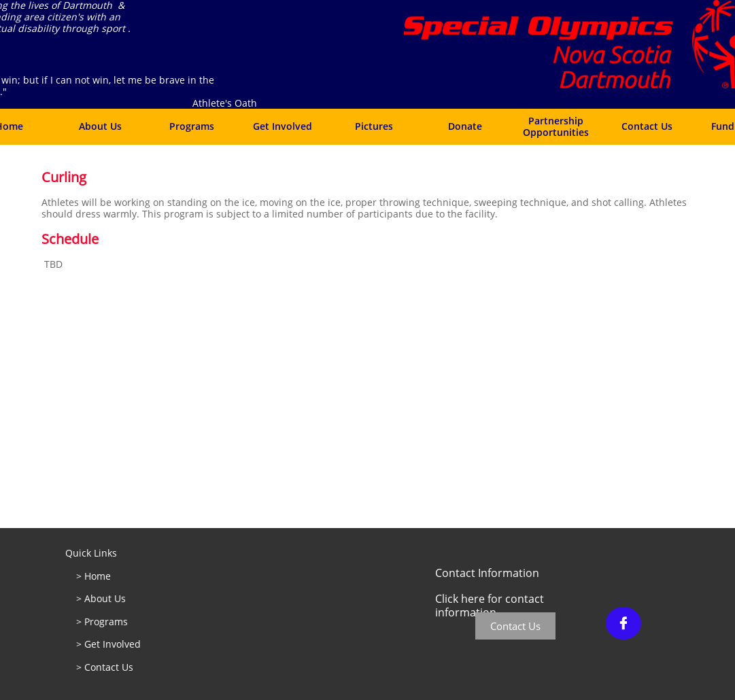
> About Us (102, 598)
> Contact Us (105, 667)
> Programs (103, 622)
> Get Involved (109, 644)
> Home (92, 576)
